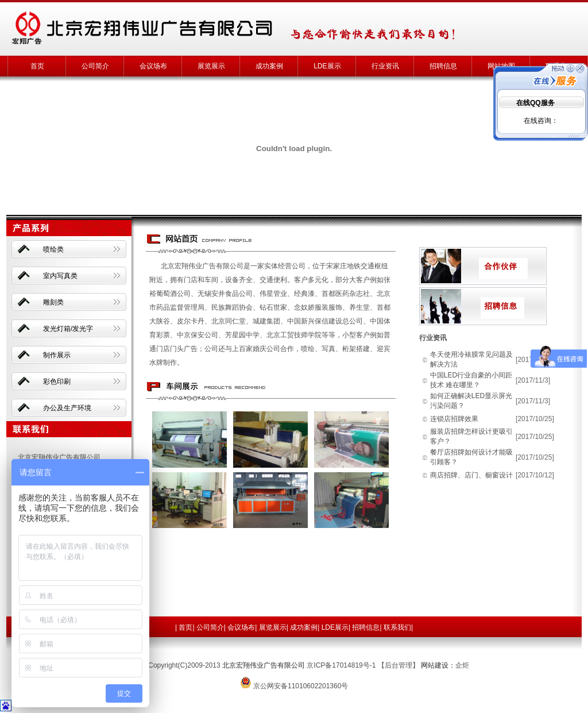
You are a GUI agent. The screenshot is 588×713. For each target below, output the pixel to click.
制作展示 (57, 355)
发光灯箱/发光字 (68, 329)
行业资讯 (385, 66)
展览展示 (211, 66)
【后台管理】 (399, 665)
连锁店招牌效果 (454, 419)
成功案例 (269, 66)
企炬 (462, 665)
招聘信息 (443, 66)
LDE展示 (327, 66)
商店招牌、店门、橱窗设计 (471, 475)
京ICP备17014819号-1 (341, 665)
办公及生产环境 (67, 408)
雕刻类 (53, 302)
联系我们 (397, 627)
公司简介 (95, 66)
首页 (37, 66)
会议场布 (153, 66)
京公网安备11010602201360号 (301, 686)
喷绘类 (53, 249)
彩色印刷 (57, 381)
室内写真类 (60, 276)
